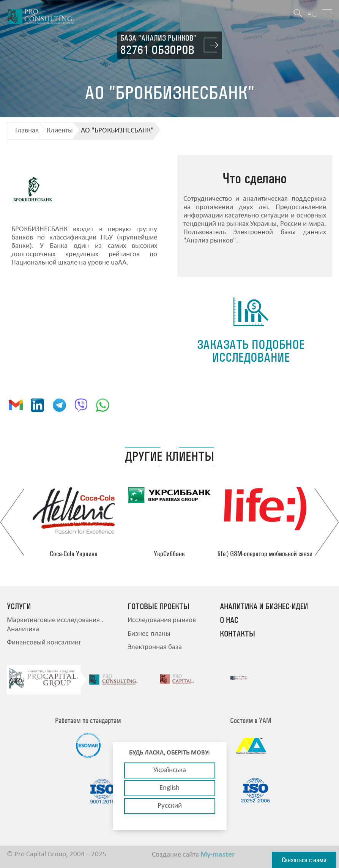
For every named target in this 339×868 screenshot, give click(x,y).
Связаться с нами (304, 860)
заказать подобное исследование (251, 351)
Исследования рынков (162, 620)
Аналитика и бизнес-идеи (264, 606)
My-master (218, 855)
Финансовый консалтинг (44, 643)
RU (312, 14)
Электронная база (155, 647)
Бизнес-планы (149, 634)
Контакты (237, 634)
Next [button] (327, 522)
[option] (74, 522)
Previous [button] (12, 522)
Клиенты (60, 131)
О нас (229, 620)
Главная (27, 131)
